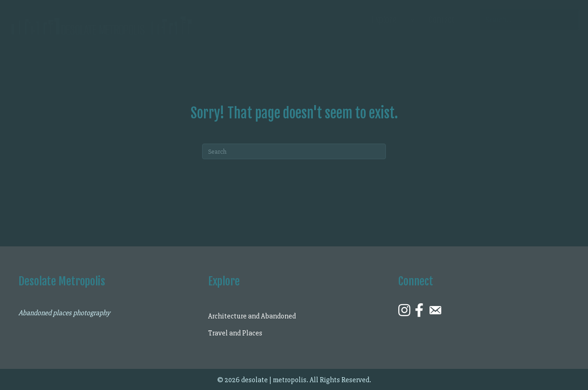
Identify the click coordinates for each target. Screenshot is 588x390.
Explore (384, 20)
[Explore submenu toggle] (413, 20)
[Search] (294, 151)
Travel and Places (235, 333)
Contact (442, 20)
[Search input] (529, 20)
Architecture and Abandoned (252, 316)
